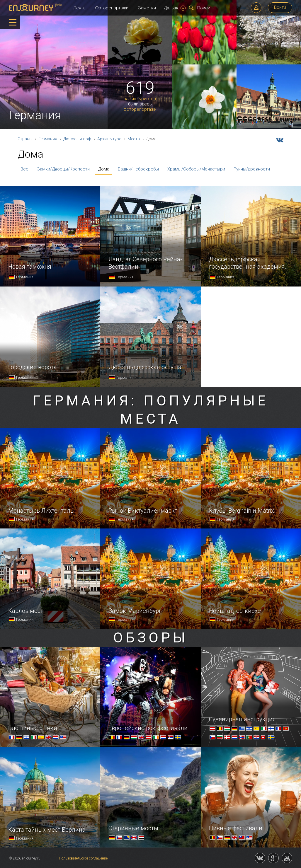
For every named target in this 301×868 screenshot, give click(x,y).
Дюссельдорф (77, 139)
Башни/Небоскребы (138, 169)
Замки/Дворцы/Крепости (63, 169)
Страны (25, 139)
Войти (280, 7)
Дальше (175, 8)
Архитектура (109, 139)
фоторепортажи (140, 109)
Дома (104, 169)
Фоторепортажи (112, 8)
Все (24, 169)
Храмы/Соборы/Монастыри (196, 169)
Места (134, 139)
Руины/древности (252, 169)
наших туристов (140, 99)
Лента (79, 8)
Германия (48, 139)
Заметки (147, 8)
